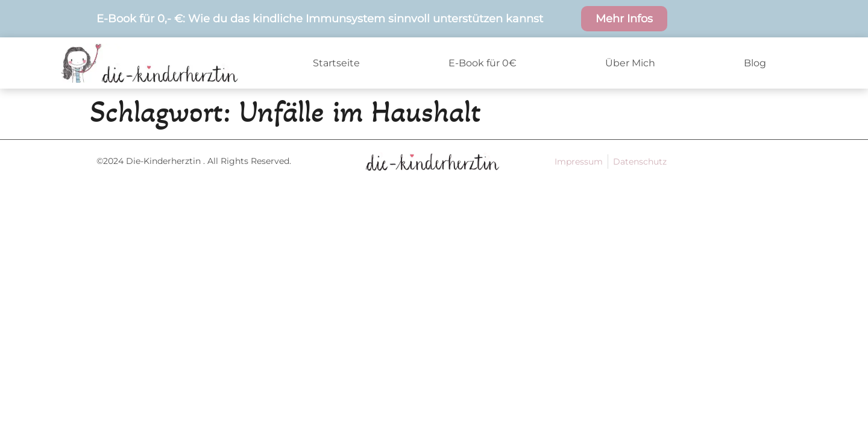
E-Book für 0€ (483, 63)
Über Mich (630, 63)
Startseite (336, 63)
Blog (755, 63)
